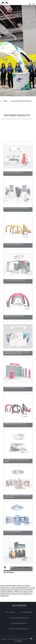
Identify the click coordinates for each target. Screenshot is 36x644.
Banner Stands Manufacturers (20, 629)
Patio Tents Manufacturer (20, 623)
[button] (30, 4)
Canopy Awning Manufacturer (20, 588)
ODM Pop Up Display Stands (24, 592)
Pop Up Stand (11, 612)
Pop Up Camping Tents (24, 594)
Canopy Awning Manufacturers (21, 101)
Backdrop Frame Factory (8, 594)
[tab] (5, 567)
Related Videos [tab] (21, 567)
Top (31, 639)
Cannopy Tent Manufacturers (20, 618)
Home (5, 101)
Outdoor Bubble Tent (7, 592)
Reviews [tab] (9, 573)
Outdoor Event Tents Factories (23, 590)
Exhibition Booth (28, 612)
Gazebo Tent (4, 596)
